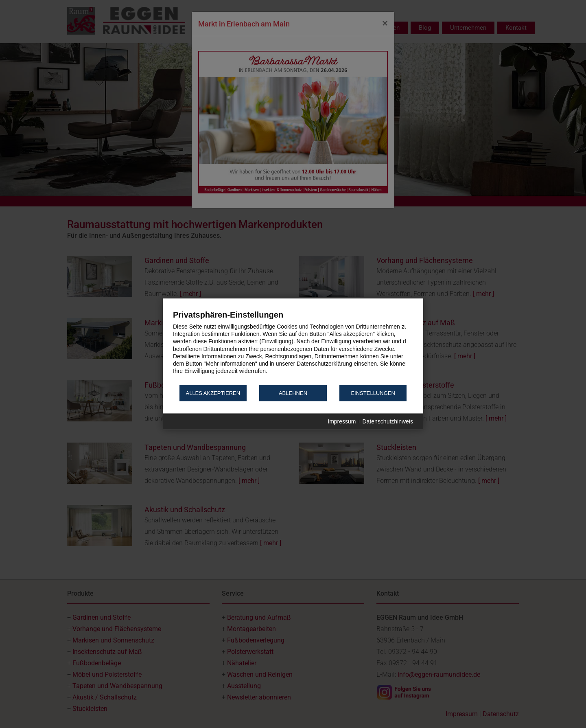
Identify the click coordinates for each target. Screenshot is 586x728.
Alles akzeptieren (213, 393)
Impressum (342, 422)
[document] (293, 347)
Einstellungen (373, 393)
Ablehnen (293, 393)
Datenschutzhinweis (388, 422)
